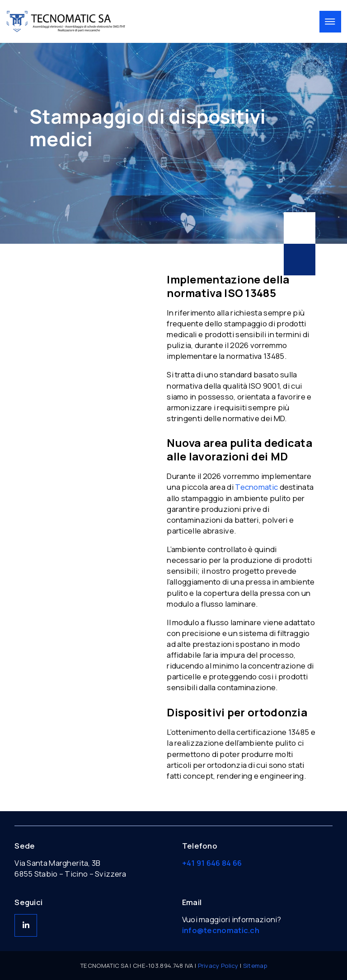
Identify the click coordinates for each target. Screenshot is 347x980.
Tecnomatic (256, 487)
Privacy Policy (218, 966)
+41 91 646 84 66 (212, 863)
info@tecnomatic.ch (221, 930)
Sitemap (255, 966)
